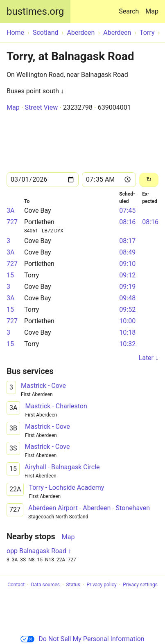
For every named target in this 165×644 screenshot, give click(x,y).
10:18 (127, 332)
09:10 (127, 264)
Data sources (45, 585)
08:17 (127, 241)
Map (152, 11)
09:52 (127, 310)
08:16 (127, 222)
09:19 (127, 287)
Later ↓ (149, 358)
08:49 (127, 252)
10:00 (127, 321)
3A (10, 211)
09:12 (127, 275)
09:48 (127, 298)
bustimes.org (35, 11)
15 (10, 275)
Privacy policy (101, 585)
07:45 (127, 211)
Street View (41, 107)
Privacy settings (140, 585)
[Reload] (149, 180)
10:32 (127, 344)
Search (130, 8)
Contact (16, 585)
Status (73, 585)
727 (12, 222)
